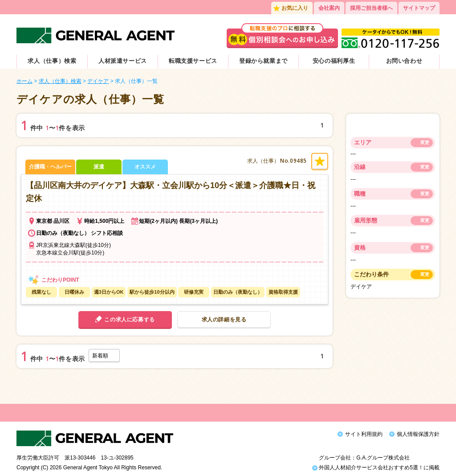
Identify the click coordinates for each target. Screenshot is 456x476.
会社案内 (329, 8)
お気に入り (295, 8)
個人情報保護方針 (418, 434)
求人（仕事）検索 (52, 61)
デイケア (98, 81)
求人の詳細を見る (224, 320)
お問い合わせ (404, 61)
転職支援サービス (193, 61)
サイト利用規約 (364, 434)
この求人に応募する (129, 320)
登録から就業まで (263, 61)
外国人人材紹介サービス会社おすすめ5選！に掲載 (376, 462)
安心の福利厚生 (334, 61)
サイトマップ (419, 8)
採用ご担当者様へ (371, 8)
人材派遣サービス (123, 61)
